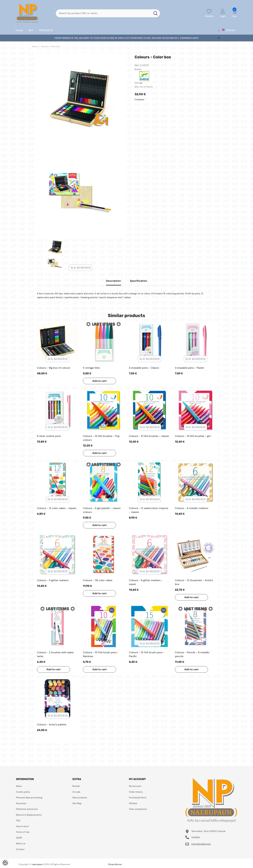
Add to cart (99, 381)
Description (114, 281)
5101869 (196, 837)
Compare (139, 99)
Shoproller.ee (115, 864)
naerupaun (37, 864)
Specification (138, 281)
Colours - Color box (51, 46)
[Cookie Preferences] (5, 863)
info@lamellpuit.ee (201, 844)
